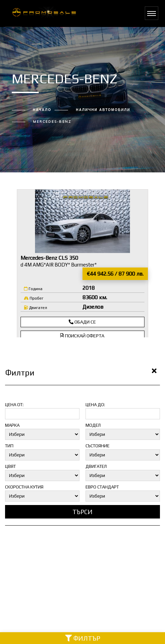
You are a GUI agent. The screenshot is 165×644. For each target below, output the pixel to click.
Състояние (97, 446)
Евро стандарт (102, 487)
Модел (93, 425)
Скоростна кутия (24, 487)
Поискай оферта (82, 336)
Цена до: (95, 405)
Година (33, 289)
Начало (42, 110)
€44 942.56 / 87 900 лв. (115, 274)
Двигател (36, 308)
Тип (9, 446)
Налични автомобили (103, 110)
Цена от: (14, 405)
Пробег (34, 298)
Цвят (10, 466)
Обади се (82, 322)
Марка (12, 425)
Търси (82, 512)
